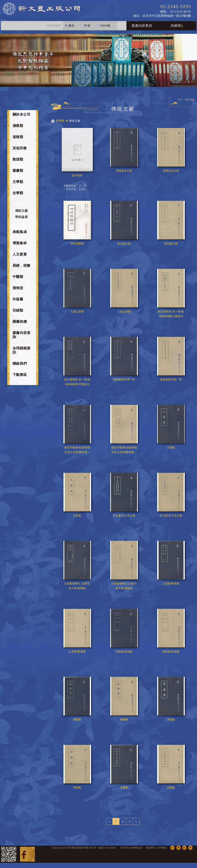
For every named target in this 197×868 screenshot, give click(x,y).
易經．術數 (22, 265)
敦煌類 (18, 159)
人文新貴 (20, 254)
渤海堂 (18, 288)
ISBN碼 (103, 24)
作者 (85, 24)
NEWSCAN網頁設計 (132, 848)
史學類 (18, 193)
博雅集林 (20, 243)
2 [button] (188, 82)
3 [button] (192, 82)
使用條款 (162, 848)
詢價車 (177, 26)
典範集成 (20, 232)
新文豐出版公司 (41, 9)
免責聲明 (150, 848)
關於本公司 (22, 114)
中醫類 (18, 277)
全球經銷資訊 (22, 350)
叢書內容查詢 (142, 26)
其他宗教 (20, 148)
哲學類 (18, 204)
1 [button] (185, 82)
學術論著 (21, 217)
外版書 (18, 299)
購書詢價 (20, 322)
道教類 (18, 137)
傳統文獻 (21, 211)
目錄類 (18, 310)
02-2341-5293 (176, 7)
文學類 (18, 182)
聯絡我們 (20, 363)
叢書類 (18, 171)
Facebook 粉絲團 (27, 854)
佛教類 (18, 126)
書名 (70, 24)
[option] (98, 60)
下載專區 (20, 375)
